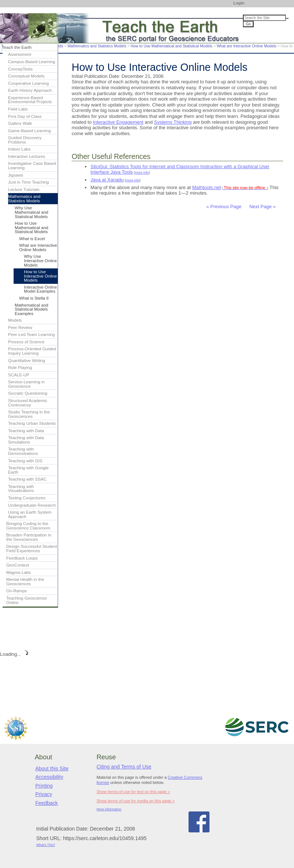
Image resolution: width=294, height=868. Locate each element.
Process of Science (26, 342)
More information (109, 809)
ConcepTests (20, 69)
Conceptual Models (26, 76)
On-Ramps (17, 591)
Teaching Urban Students (32, 423)
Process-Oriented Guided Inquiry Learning (32, 351)
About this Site (52, 768)
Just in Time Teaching (28, 182)
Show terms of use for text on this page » (133, 792)
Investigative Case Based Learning (32, 166)
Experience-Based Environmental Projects (30, 100)
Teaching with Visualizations (21, 489)
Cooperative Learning (28, 83)
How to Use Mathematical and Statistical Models (171, 46)
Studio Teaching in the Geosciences (29, 414)
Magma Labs (19, 572)
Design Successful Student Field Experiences (32, 549)
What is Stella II (34, 298)
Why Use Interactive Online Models (40, 261)
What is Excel (32, 239)
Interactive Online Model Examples (40, 289)
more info (142, 173)
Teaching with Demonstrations (23, 451)
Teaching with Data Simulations (26, 440)
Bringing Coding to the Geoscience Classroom (28, 526)
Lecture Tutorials (24, 189)
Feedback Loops (22, 558)
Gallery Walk (20, 123)
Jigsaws (16, 175)
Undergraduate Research (32, 505)
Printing (44, 786)
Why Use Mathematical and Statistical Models (31, 212)
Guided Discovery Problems (25, 140)
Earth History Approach (30, 90)
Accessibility (49, 777)
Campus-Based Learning (32, 62)
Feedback (46, 803)
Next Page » (262, 207)
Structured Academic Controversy (28, 403)
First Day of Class (25, 116)
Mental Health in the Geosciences (25, 582)
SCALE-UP (19, 375)
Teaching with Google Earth (28, 470)
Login (239, 3)
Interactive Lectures (27, 156)
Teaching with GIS (25, 461)
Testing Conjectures (27, 498)
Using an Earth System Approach (30, 514)
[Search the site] (264, 18)
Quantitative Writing (27, 361)
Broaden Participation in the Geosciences (29, 537)
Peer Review (20, 328)
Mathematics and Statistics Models (97, 46)
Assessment (20, 54)
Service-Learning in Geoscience (26, 384)
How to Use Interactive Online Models (40, 276)
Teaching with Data (26, 431)
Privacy (44, 794)
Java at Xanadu (107, 180)
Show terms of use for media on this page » (136, 801)
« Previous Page (224, 207)
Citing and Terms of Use (124, 767)
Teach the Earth (17, 47)
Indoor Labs (19, 149)
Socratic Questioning (28, 393)
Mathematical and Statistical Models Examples (31, 309)
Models (15, 320)
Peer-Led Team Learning (31, 334)
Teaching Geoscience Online (27, 600)
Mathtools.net (207, 187)
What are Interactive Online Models (247, 46)
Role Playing (20, 368)
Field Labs (18, 109)
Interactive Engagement (118, 122)
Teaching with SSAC (27, 479)
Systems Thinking (173, 122)
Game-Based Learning (29, 131)
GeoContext (18, 565)
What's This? (46, 845)
